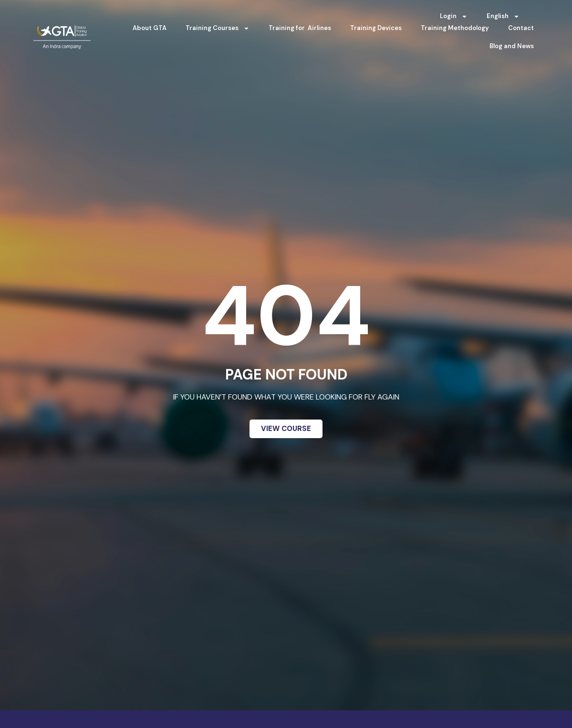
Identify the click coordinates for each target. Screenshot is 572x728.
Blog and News (512, 46)
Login (454, 16)
